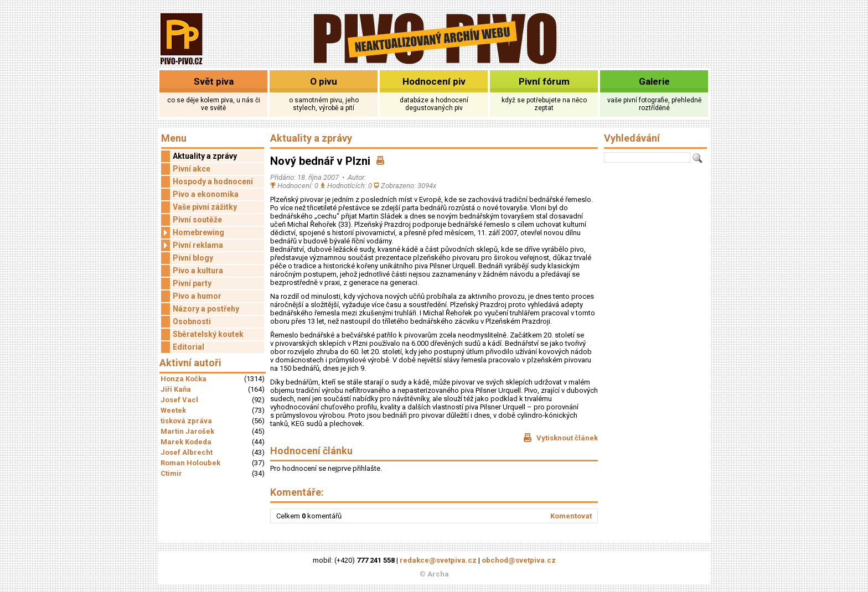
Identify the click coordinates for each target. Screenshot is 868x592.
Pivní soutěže (197, 220)
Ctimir (171, 473)
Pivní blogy (193, 258)
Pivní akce (192, 169)
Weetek (173, 410)
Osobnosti (192, 321)
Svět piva (214, 81)
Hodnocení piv (434, 81)
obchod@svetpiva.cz (519, 560)
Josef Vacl (179, 400)
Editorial (188, 347)
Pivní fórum (544, 81)
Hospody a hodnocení (213, 181)
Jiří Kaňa (176, 389)
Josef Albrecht (187, 452)
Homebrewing (193, 233)
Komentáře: (297, 492)
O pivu (324, 81)
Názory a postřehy (206, 309)
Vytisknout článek (560, 438)
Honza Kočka (184, 379)
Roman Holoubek (190, 463)
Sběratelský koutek (208, 334)
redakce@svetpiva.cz (438, 560)
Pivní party (192, 283)
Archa (438, 574)
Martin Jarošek (187, 431)
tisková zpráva (186, 421)
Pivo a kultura (198, 271)
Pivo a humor (197, 296)
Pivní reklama (192, 245)
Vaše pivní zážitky (205, 207)
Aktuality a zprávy (205, 156)
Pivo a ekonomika (206, 194)
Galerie (654, 81)
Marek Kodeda (186, 442)
